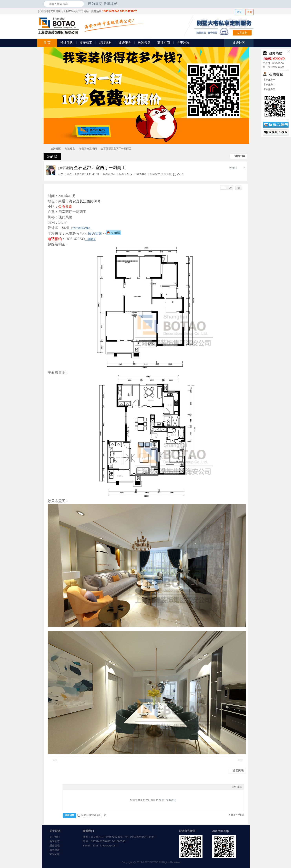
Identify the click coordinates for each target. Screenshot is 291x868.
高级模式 (237, 787)
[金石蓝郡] (66, 168)
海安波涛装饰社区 (45, 149)
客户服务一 (269, 80)
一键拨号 (90, 239)
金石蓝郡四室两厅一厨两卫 (116, 149)
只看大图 (124, 174)
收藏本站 (111, 4)
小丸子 (62, 174)
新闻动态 (55, 841)
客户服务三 (269, 89)
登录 (239, 12)
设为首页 (95, 4)
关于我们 (55, 837)
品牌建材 (105, 43)
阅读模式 (155, 174)
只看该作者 (109, 174)
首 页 (47, 43)
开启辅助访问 (247, 4)
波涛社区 (56, 149)
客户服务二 (269, 85)
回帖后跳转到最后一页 (92, 815)
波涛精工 (86, 43)
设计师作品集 (81, 228)
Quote (84, 787)
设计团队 (67, 43)
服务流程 (55, 846)
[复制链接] (166, 174)
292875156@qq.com (104, 846)
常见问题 (55, 854)
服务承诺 (55, 850)
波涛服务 (125, 43)
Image (75, 787)
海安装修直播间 (88, 149)
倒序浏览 (141, 174)
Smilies (94, 787)
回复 (55, 760)
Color (70, 787)
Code (89, 787)
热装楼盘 (144, 43)
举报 (240, 760)
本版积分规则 (236, 815)
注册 (249, 12)
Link (79, 787)
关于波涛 (183, 43)
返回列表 (240, 156)
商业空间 (164, 43)
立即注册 (171, 800)
